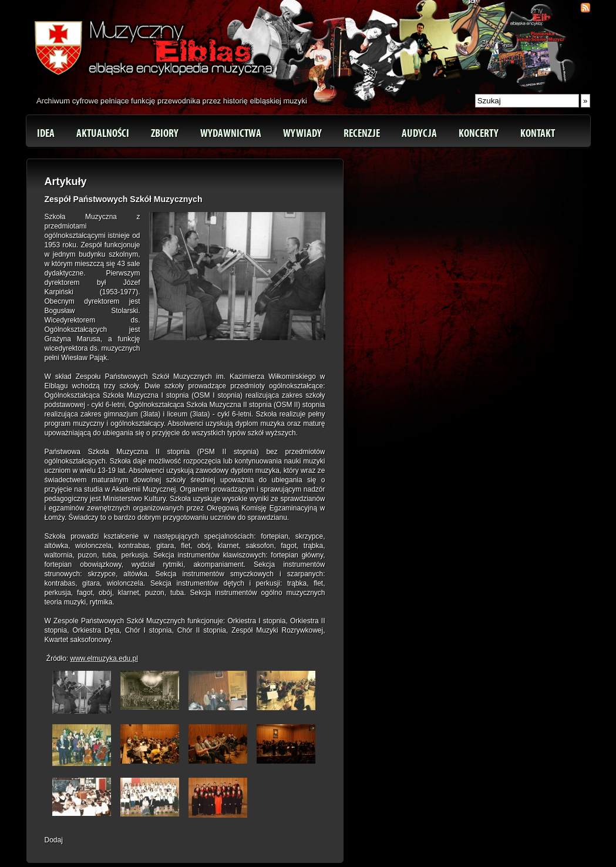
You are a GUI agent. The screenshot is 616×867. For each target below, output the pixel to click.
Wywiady (302, 133)
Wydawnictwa (231, 133)
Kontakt (538, 133)
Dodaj (54, 840)
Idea (46, 133)
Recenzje (362, 133)
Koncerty (479, 133)
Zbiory (165, 133)
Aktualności (103, 133)
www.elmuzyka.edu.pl (104, 658)
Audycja (419, 133)
